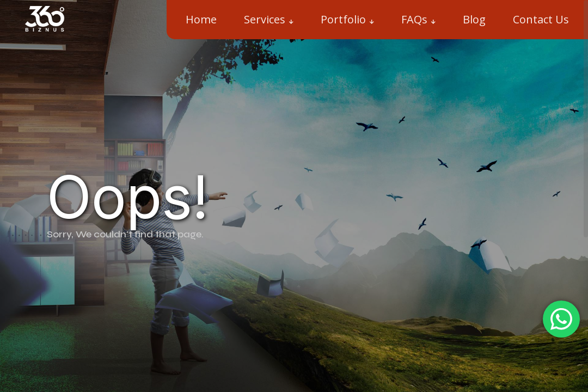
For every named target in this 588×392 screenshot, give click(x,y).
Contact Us (541, 19)
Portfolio (343, 19)
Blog (474, 19)
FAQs (414, 19)
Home (201, 19)
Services (265, 19)
